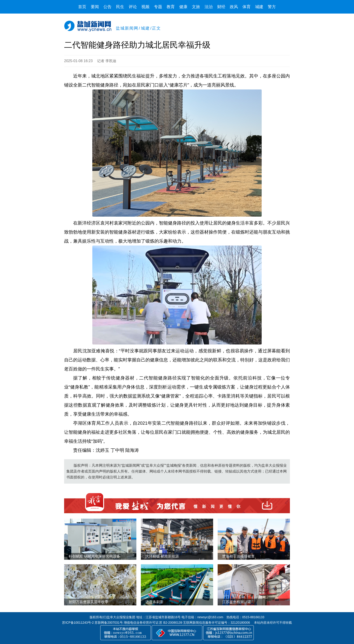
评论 (133, 7)
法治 (209, 7)
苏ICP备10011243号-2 (78, 623)
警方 (272, 7)
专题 (158, 7)
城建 (259, 7)
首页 (82, 7)
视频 (145, 7)
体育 (247, 7)
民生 (120, 7)
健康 (183, 7)
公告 (107, 7)
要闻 (95, 7)
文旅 (196, 7)
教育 (171, 7)
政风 (234, 7)
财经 (221, 7)
